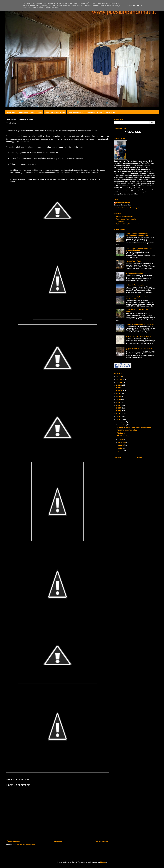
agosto (121, 445)
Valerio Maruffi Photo (124, 216)
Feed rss (140, 457)
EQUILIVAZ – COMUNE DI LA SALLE (138, 311)
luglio (120, 448)
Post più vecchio (101, 841)
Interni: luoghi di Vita (94, 112)
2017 (119, 399)
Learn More (130, 6)
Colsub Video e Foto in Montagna (129, 224)
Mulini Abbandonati (26, 112)
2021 (119, 388)
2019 (119, 394)
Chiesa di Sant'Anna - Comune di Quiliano (139, 349)
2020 (119, 391)
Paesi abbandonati (75, 112)
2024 (119, 379)
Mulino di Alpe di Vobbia (135, 285)
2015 (119, 405)
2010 (119, 419)
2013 (119, 411)
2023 (119, 382)
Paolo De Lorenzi (123, 202)
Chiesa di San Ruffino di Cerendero (140, 324)
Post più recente (14, 841)
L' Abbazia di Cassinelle (135, 273)
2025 (119, 377)
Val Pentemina (123, 436)
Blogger (103, 862)
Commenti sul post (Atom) (25, 845)
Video (40, 112)
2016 (119, 402)
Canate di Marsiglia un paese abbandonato (137, 298)
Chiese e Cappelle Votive (55, 112)
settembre (122, 442)
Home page (11, 112)
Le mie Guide (110, 112)
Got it (140, 6)
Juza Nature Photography (126, 219)
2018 (119, 397)
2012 (119, 414)
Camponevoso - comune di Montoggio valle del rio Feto (137, 234)
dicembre (122, 422)
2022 (119, 385)
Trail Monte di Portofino (127, 430)
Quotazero (120, 221)
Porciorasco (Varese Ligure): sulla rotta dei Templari (139, 249)
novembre (122, 425)
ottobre (121, 439)
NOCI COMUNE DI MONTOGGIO (139, 336)
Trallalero (121, 433)
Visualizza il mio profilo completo (127, 208)
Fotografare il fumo (133, 261)
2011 (119, 417)
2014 (119, 408)
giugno (121, 451)
